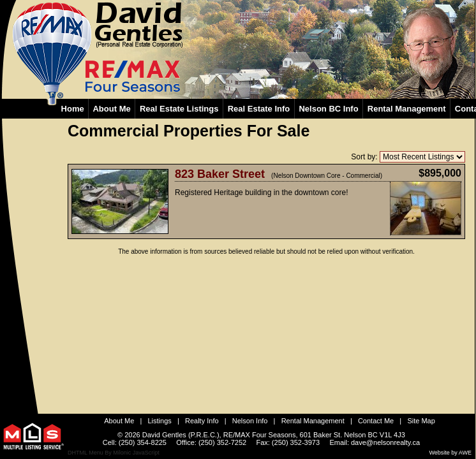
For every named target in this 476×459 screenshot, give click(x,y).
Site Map (421, 421)
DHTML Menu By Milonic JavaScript (114, 453)
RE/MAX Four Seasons (260, 435)
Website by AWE (450, 453)
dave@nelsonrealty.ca (385, 442)
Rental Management (313, 421)
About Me (119, 421)
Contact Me (376, 421)
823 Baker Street (220, 174)
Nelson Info (250, 421)
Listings (160, 421)
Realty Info (202, 421)
